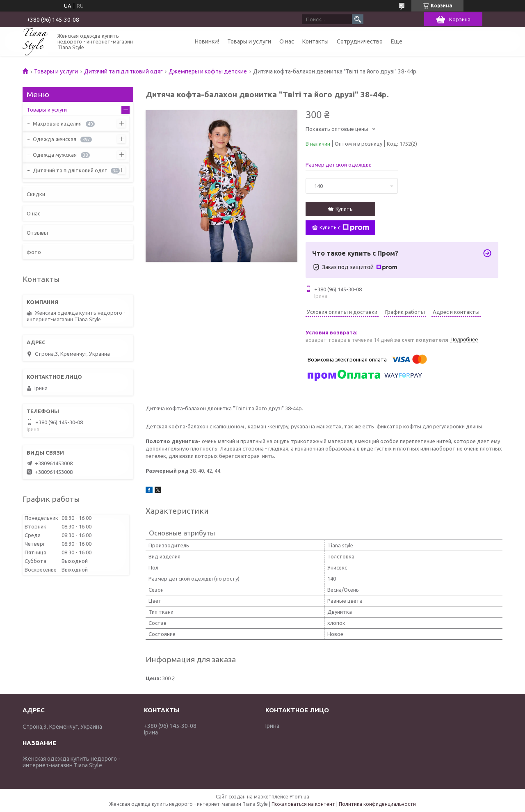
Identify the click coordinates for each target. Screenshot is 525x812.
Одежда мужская (55, 155)
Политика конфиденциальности (377, 804)
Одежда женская (55, 139)
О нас (287, 41)
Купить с (344, 228)
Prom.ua (299, 797)
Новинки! (207, 41)
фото (34, 252)
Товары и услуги (249, 41)
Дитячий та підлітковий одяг (123, 71)
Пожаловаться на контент (303, 804)
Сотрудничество (360, 41)
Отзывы (37, 233)
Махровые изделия (57, 124)
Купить (344, 209)
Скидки (36, 194)
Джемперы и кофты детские (208, 71)
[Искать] (358, 19)
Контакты (315, 41)
